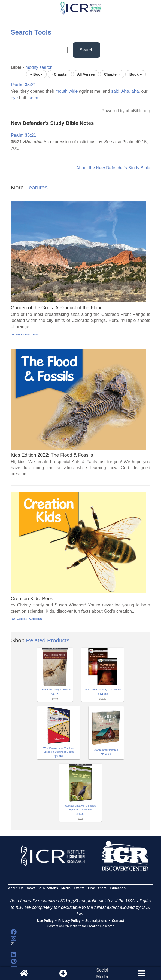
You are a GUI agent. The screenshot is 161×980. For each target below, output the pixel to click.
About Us (16, 888)
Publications (48, 888)
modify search (39, 67)
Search (86, 50)
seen (33, 98)
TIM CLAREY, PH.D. (28, 334)
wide (73, 91)
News (31, 888)
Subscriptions (96, 921)
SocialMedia (102, 973)
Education (118, 888)
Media (66, 888)
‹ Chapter (60, 74)
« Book (36, 74)
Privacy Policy (69, 921)
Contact (118, 921)
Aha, (126, 91)
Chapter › (112, 74)
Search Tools (31, 32)
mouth (62, 91)
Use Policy (45, 921)
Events (79, 888)
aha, (136, 91)
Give (91, 888)
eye (14, 98)
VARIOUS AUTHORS (29, 619)
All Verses (86, 74)
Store (102, 888)
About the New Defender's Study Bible (113, 168)
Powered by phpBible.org (126, 111)
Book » (136, 74)
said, (116, 91)
